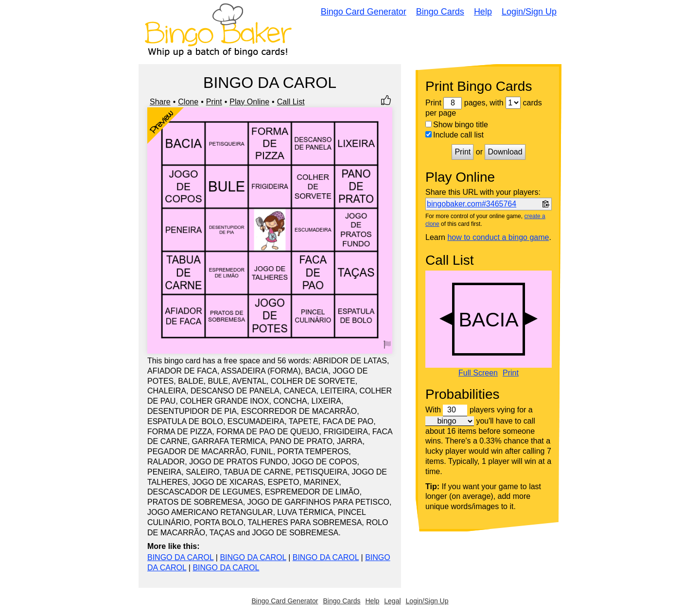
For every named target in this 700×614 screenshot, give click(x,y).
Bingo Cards (440, 12)
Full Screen (478, 373)
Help (483, 12)
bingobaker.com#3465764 (472, 204)
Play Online (249, 102)
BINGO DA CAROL (180, 557)
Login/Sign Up (529, 12)
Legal (392, 601)
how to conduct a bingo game (498, 237)
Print (214, 102)
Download (505, 152)
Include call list (455, 135)
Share (160, 102)
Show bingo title (457, 125)
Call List (291, 102)
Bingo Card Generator (364, 12)
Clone (188, 102)
